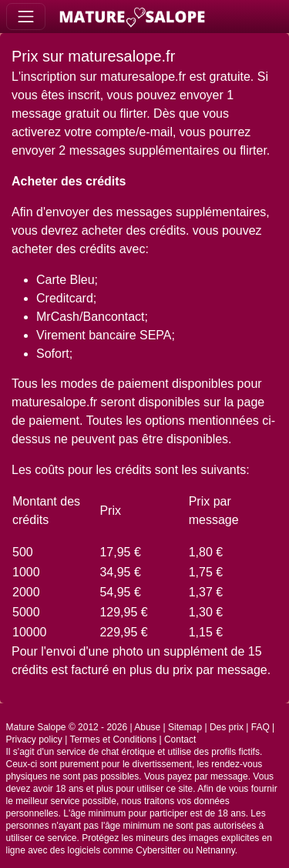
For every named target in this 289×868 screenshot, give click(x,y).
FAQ (260, 727)
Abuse (147, 727)
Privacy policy (34, 739)
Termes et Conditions (113, 739)
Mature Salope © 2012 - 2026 (67, 727)
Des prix (227, 727)
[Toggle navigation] (26, 17)
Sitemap (185, 727)
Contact (180, 739)
